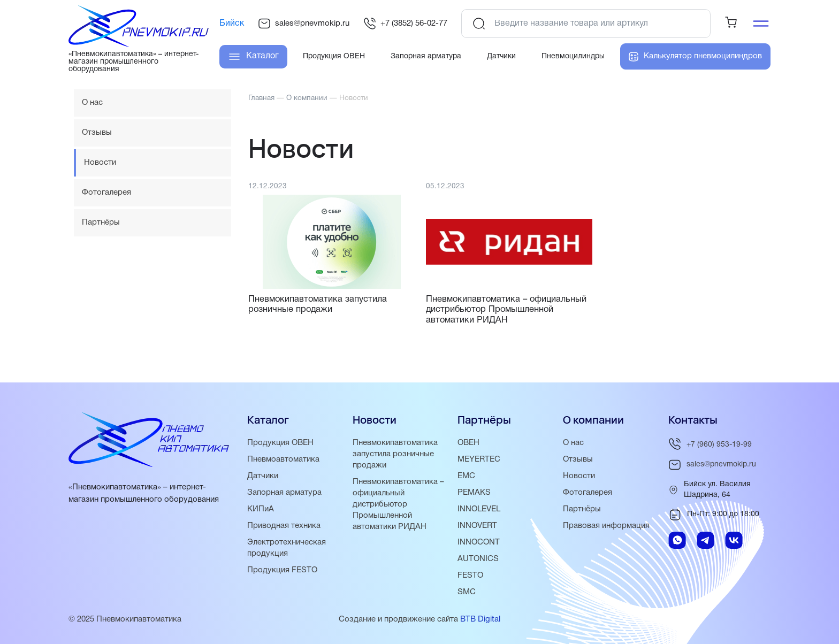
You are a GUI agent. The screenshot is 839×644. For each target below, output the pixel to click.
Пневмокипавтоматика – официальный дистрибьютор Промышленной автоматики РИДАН (398, 504)
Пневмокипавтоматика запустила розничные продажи (395, 454)
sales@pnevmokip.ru (304, 24)
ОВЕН (468, 443)
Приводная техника (284, 526)
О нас (92, 103)
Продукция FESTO (282, 570)
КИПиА (261, 509)
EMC (466, 476)
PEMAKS (474, 493)
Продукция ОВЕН (280, 443)
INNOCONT (479, 542)
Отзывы (97, 133)
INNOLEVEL (479, 509)
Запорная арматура (284, 493)
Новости (579, 476)
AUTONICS (478, 559)
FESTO (470, 576)
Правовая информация (606, 526)
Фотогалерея (106, 193)
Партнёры (101, 223)
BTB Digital (480, 619)
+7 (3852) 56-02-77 (405, 24)
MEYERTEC (479, 459)
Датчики (263, 476)
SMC (467, 592)
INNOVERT (477, 526)
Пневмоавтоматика (283, 459)
